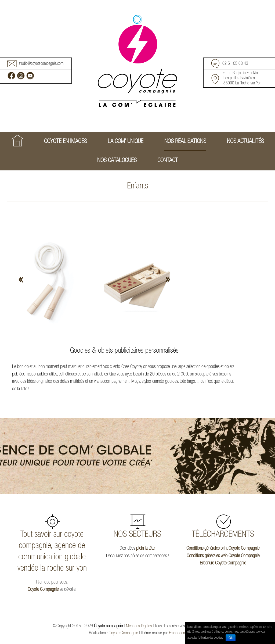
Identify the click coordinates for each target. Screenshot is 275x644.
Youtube (30, 76)
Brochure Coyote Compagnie (223, 563)
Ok (231, 638)
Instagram (21, 76)
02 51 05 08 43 (235, 64)
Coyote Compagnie (43, 590)
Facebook (11, 76)
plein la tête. (146, 549)
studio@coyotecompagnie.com (41, 64)
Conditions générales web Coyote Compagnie (223, 556)
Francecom (178, 633)
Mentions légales (139, 626)
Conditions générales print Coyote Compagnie (223, 549)
